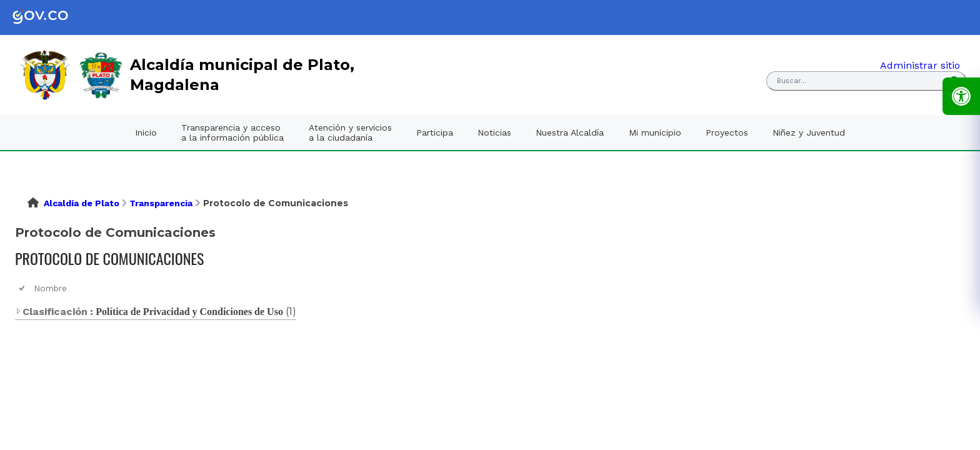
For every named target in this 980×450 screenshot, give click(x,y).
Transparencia (161, 203)
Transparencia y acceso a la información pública (232, 132)
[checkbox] (23, 288)
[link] (50, 17)
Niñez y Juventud (809, 132)
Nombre (50, 288)
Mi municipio (655, 132)
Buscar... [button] (792, 81)
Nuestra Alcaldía (570, 132)
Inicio (146, 132)
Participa (435, 132)
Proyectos (727, 132)
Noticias (494, 132)
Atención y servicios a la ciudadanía (350, 132)
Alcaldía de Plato (82, 203)
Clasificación (51, 312)
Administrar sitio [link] (920, 65)
